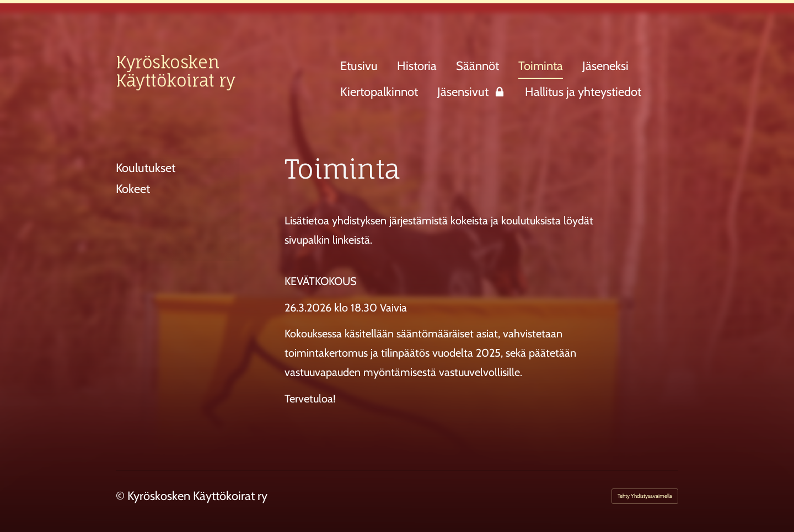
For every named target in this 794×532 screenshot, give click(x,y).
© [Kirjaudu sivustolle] (122, 496)
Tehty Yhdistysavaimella (645, 496)
